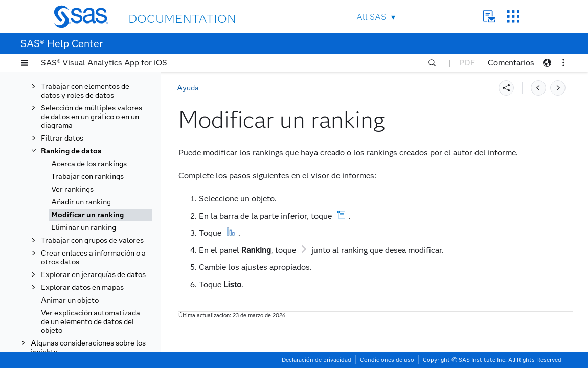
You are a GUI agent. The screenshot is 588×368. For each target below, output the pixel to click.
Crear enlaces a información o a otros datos (93, 258)
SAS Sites (513, 17)
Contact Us (489, 17)
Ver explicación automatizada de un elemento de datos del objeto (91, 322)
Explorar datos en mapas (82, 287)
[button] (25, 63)
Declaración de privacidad (316, 360)
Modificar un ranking (87, 215)
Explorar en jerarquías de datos (93, 275)
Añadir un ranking (81, 202)
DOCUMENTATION (166, 16)
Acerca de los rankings (89, 164)
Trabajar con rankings (87, 177)
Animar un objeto (70, 300)
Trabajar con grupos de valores (92, 240)
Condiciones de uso (387, 360)
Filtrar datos (62, 138)
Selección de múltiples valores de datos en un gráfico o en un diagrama (92, 117)
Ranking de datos (71, 151)
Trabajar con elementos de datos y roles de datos (85, 91)
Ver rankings (72, 189)
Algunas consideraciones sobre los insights (88, 348)
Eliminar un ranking (84, 228)
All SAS (371, 17)
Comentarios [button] (511, 63)
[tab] (101, 215)
